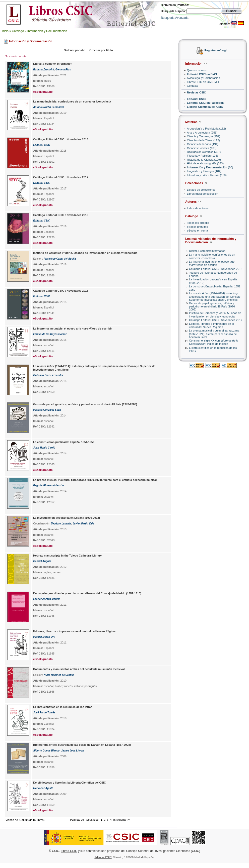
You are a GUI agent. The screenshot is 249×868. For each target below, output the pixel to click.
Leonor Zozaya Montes (47, 599)
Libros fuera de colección (203, 194)
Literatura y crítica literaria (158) (207, 175)
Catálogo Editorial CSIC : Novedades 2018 (216, 269)
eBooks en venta (197, 231)
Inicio (5, 31)
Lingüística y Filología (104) (204, 171)
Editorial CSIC (196, 99)
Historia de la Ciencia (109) (204, 160)
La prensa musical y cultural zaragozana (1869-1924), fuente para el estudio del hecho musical (214, 334)
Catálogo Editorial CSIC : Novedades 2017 (216, 320)
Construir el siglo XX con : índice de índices (214, 342)
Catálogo (18, 31)
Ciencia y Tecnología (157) (204, 136)
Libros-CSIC (69, 851)
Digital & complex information (207, 251)
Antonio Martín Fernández (49, 107)
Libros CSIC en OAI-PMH (203, 82)
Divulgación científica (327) (204, 152)
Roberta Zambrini (44, 70)
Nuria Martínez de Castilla (59, 675)
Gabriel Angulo (42, 561)
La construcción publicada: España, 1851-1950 (64, 442)
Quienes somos (197, 70)
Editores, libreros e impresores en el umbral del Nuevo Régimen (211, 325)
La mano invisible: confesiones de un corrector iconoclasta (212, 256)
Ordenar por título (101, 50)
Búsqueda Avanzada (175, 18)
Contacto (193, 86)
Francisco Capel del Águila (60, 259)
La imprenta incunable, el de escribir (212, 263)
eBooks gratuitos (197, 227)
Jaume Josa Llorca (72, 751)
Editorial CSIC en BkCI (202, 74)
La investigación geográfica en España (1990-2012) (67, 518)
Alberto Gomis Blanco (46, 751)
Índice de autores (198, 208)
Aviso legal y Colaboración (204, 78)
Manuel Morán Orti (44, 637)
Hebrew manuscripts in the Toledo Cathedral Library (67, 556)
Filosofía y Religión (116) (203, 156)
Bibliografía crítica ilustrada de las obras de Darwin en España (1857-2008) (82, 745)
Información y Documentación (47, 31)
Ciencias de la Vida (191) (203, 144)
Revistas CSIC (197, 92)
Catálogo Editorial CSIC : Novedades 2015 (61, 291)
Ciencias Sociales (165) (202, 148)
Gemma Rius (63, 70)
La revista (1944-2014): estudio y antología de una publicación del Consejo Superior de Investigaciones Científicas (215, 296)
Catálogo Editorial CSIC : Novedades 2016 (61, 215)
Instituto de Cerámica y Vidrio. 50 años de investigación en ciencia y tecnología (215, 315)
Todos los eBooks (198, 223)
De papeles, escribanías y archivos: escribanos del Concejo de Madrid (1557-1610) (87, 593)
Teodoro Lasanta (61, 524)
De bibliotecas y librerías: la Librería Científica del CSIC (70, 783)
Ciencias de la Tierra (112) (203, 140)
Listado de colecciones (201, 190)
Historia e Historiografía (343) (205, 163)
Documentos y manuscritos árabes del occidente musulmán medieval (79, 669)
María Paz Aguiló (43, 788)
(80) (210, 167)
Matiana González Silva (47, 410)
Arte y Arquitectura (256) (202, 133)
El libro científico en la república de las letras (63, 707)
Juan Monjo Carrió (44, 448)
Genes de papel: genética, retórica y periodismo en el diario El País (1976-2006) (212, 306)
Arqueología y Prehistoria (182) (206, 129)
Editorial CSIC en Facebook (205, 103)
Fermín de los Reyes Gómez (50, 334)
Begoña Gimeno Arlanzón (48, 485)
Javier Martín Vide (83, 524)
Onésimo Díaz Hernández (48, 375)
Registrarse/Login (216, 51)
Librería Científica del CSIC (205, 107)
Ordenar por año (75, 50)
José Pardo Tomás (44, 713)
